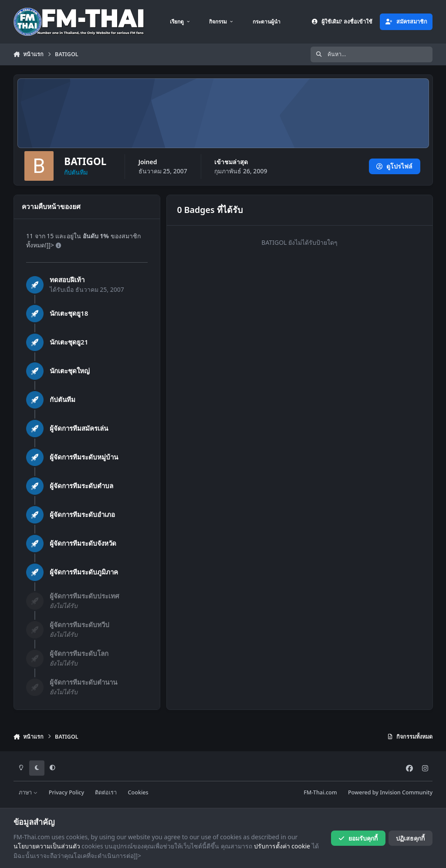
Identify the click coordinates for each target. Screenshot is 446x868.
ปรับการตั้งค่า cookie (282, 846)
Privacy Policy (66, 792)
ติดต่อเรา (106, 792)
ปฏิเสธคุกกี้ (410, 838)
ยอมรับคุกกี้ (358, 838)
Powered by (390, 792)
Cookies (138, 792)
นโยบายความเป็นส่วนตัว (47, 846)
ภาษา (28, 792)
